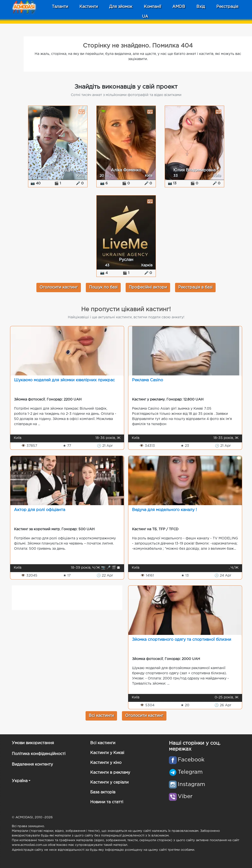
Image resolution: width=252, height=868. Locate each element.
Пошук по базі (103, 287)
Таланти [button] (60, 7)
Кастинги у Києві (107, 753)
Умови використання (33, 743)
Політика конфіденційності (39, 754)
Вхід (201, 7)
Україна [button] (20, 781)
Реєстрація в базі (195, 287)
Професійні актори (148, 287)
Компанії (152, 7)
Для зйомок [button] (121, 7)
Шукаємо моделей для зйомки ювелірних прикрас (64, 380)
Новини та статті (107, 802)
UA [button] (145, 17)
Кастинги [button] (89, 7)
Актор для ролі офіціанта (40, 510)
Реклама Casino (148, 380)
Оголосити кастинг (59, 287)
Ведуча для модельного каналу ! (164, 510)
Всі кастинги (101, 716)
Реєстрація (227, 7)
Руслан (126, 260)
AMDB (179, 7)
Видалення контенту (32, 764)
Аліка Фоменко (126, 170)
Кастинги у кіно (106, 763)
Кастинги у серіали (109, 782)
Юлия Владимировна (194, 170)
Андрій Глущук (58, 170)
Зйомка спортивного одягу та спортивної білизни (182, 640)
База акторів (103, 792)
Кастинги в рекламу (110, 773)
